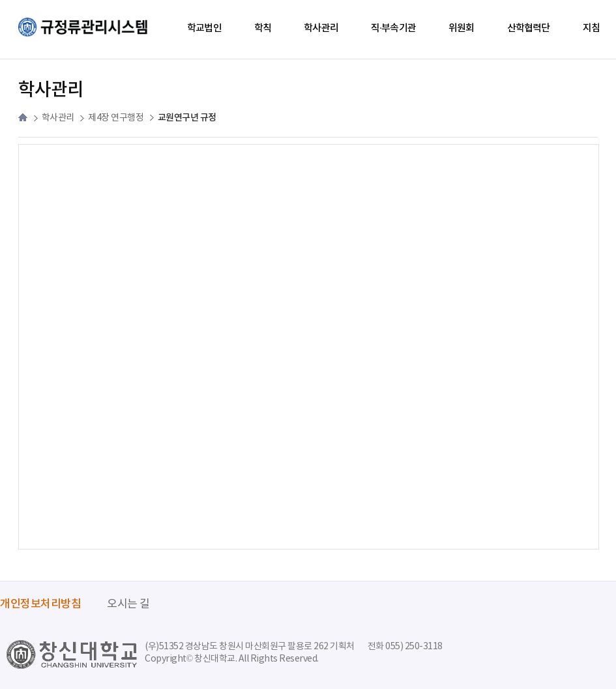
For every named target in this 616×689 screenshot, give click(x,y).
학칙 (263, 28)
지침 (591, 28)
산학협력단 (529, 28)
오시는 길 (128, 604)
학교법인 (204, 28)
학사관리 (321, 28)
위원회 (462, 28)
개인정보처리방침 (40, 604)
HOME (23, 117)
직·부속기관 (393, 28)
